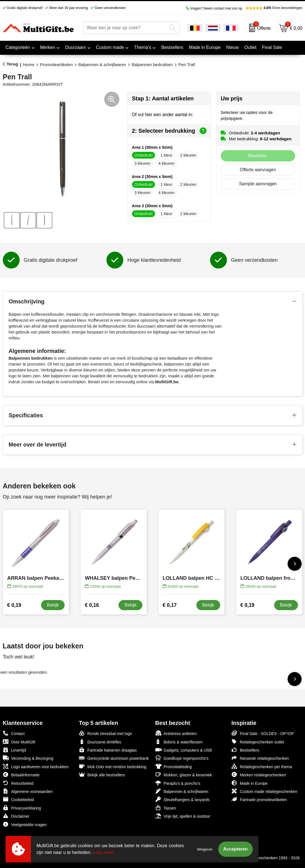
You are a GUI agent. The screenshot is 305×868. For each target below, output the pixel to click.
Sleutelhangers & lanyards (182, 799)
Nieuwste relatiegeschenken (260, 758)
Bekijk (53, 605)
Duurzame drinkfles (100, 742)
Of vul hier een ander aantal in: (162, 115)
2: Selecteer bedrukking (169, 131)
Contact (14, 733)
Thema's (143, 47)
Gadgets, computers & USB (184, 750)
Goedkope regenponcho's (182, 758)
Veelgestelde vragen (25, 824)
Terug (12, 64)
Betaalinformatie (21, 775)
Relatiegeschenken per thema (262, 766)
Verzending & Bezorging (28, 758)
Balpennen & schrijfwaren (102, 65)
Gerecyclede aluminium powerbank (114, 758)
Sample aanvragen (258, 184)
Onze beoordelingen (274, 8)
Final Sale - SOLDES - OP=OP (263, 733)
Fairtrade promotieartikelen (259, 799)
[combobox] (125, 28)
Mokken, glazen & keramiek (184, 775)
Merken (48, 47)
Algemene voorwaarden (28, 791)
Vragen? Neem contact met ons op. (215, 8)
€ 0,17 (170, 605)
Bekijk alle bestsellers (102, 775)
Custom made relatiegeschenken (264, 791)
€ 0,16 (92, 605)
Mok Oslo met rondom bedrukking (113, 766)
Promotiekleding (174, 766)
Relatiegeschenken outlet (258, 742)
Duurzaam (76, 47)
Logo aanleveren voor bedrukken (36, 766)
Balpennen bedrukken (152, 65)
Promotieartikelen (56, 65)
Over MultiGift (19, 742)
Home (29, 65)
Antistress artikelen (176, 733)
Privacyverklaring (22, 808)
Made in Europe (250, 783)
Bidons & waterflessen (179, 742)
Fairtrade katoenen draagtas (108, 750)
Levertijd (14, 750)
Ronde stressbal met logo (105, 733)
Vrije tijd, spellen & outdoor (183, 816)
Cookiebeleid (18, 799)
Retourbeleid (18, 783)
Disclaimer (16, 816)
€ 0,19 (14, 605)
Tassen (166, 808)
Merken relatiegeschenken (259, 775)
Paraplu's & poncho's (178, 783)
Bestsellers (245, 750)
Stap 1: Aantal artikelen (163, 98)
